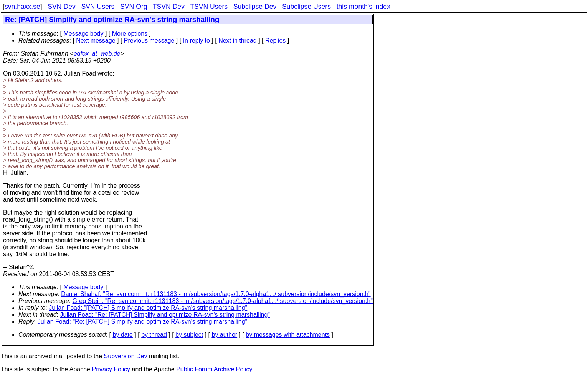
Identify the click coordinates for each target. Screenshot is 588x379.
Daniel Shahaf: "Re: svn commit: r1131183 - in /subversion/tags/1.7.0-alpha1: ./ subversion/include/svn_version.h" (216, 294)
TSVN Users (209, 7)
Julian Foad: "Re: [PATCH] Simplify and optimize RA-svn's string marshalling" (165, 315)
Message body (83, 34)
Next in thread (238, 41)
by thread (154, 335)
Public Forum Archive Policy (214, 369)
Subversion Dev (126, 356)
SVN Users (98, 7)
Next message (96, 41)
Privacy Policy (111, 369)
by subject (189, 335)
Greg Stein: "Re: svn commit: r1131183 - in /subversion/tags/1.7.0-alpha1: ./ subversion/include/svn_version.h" (223, 301)
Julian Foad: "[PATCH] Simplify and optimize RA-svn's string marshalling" (148, 308)
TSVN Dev (169, 7)
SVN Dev (61, 7)
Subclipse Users (306, 7)
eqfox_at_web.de (97, 54)
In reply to (197, 41)
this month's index (363, 7)
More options (130, 34)
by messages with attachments (288, 335)
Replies (275, 41)
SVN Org (134, 7)
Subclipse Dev (255, 7)
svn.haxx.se (22, 7)
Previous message (149, 41)
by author (224, 335)
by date (122, 335)
